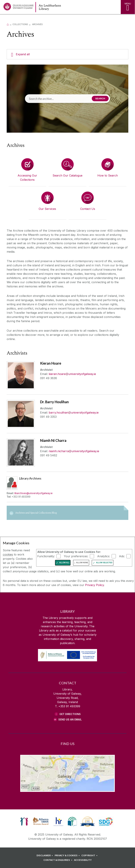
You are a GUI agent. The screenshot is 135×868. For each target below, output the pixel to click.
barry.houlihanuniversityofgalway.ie (74, 413)
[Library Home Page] (61, 7)
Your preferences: (76, 556)
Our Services (47, 209)
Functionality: (46, 556)
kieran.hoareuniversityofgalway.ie (72, 374)
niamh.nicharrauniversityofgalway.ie (74, 451)
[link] (24, 822)
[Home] (8, 24)
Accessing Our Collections (27, 178)
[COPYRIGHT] (90, 856)
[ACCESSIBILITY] (83, 860)
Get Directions (70, 714)
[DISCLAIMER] (45, 856)
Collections (20, 24)
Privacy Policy (94, 585)
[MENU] (128, 7)
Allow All (64, 563)
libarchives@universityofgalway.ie (33, 493)
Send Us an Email (70, 719)
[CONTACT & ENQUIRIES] (58, 860)
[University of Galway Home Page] (18, 7)
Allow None (82, 563)
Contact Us (88, 209)
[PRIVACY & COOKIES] (68, 856)
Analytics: (104, 556)
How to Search (108, 175)
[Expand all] (67, 54)
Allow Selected (104, 563)
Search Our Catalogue (67, 175)
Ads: (122, 556)
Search (100, 99)
